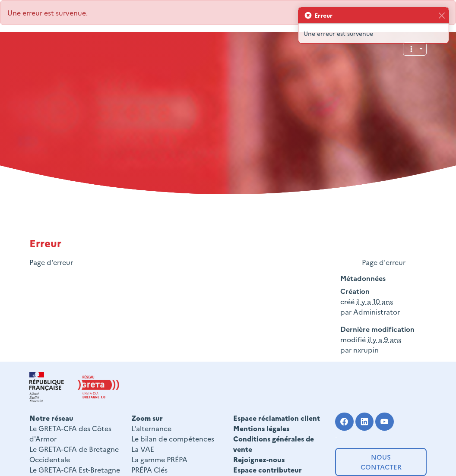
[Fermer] (442, 15)
